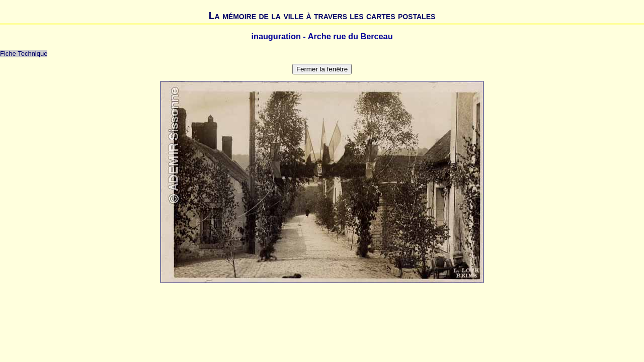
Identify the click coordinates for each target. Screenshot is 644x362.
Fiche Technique (24, 54)
